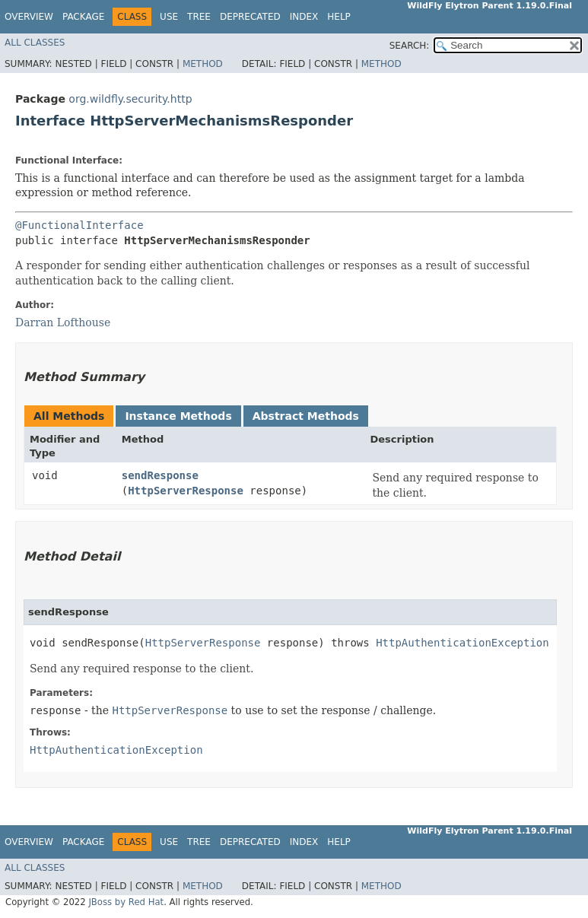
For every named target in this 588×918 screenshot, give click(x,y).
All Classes (35, 43)
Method (203, 64)
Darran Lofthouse (63, 322)
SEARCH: (410, 46)
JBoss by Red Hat (126, 902)
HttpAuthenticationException (462, 643)
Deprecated (250, 17)
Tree (199, 17)
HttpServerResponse (186, 491)
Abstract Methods (306, 416)
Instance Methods (178, 416)
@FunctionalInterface (79, 225)
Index (304, 17)
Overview (29, 17)
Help (339, 17)
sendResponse (160, 475)
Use (169, 17)
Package (83, 17)
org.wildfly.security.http (130, 99)
